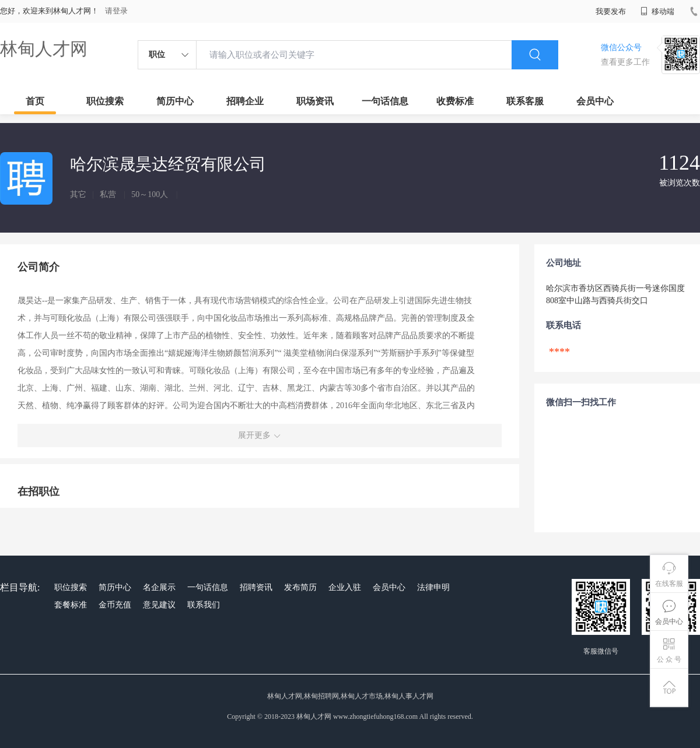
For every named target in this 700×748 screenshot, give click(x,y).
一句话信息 (385, 101)
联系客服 (525, 101)
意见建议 (159, 605)
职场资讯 (315, 101)
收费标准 (455, 101)
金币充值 (115, 605)
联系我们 (204, 605)
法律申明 (433, 587)
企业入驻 (345, 587)
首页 (35, 101)
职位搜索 (105, 101)
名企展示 (159, 587)
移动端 (657, 11)
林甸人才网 (44, 49)
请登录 (116, 11)
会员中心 (595, 101)
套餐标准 (71, 605)
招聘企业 (245, 101)
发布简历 (300, 587)
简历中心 (175, 101)
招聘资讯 (256, 587)
